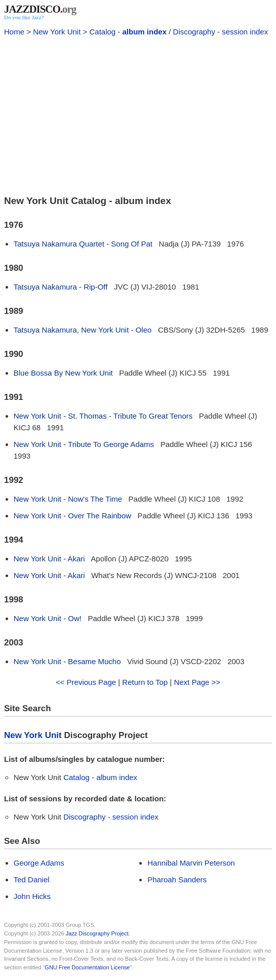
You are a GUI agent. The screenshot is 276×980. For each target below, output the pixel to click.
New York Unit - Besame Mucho (67, 661)
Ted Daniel (32, 880)
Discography (194, 32)
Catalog (102, 32)
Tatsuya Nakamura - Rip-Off (61, 287)
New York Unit (57, 32)
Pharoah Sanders (177, 880)
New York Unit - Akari (49, 559)
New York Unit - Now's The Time (68, 499)
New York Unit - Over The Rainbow (72, 516)
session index (245, 32)
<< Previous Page (86, 682)
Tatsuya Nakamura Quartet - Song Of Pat (83, 244)
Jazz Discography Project (97, 933)
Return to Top (145, 682)
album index (145, 32)
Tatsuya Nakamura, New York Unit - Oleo (83, 330)
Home (14, 32)
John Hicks (32, 896)
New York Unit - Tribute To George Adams (84, 444)
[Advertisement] (138, 114)
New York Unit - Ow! (48, 618)
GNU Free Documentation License (87, 967)
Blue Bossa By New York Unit (63, 373)
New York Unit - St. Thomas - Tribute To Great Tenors (103, 416)
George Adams (39, 863)
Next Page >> (197, 682)
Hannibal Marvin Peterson (191, 863)
